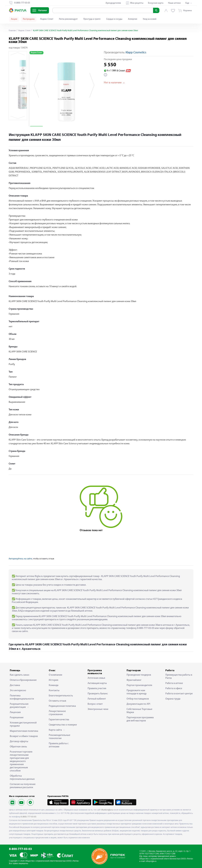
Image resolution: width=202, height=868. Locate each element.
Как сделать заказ (19, 675)
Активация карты (97, 683)
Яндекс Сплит (47, 19)
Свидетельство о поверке (63, 725)
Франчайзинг (134, 680)
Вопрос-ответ (95, 704)
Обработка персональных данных (22, 778)
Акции (14, 19)
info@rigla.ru (151, 861)
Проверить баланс (98, 694)
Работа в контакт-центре (179, 694)
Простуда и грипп (92, 19)
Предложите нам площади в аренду (137, 692)
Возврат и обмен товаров (24, 736)
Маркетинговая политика (24, 731)
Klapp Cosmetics (136, 53)
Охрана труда (173, 699)
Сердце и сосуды (114, 19)
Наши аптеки (174, 3)
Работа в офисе (174, 688)
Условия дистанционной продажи (23, 724)
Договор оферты (19, 742)
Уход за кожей (150, 19)
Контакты (54, 691)
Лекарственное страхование (57, 713)
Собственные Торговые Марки (139, 711)
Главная (12, 31)
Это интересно (18, 691)
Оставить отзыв (57, 701)
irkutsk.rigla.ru (107, 810)
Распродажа (29, 19)
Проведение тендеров (139, 675)
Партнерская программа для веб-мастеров (140, 719)
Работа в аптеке (174, 683)
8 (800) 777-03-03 (28, 817)
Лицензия (15, 712)
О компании (55, 675)
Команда (54, 685)
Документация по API (138, 704)
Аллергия (133, 19)
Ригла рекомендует (68, 19)
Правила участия (97, 688)
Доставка (15, 685)
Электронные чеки (98, 709)
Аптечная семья (96, 678)
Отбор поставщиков (138, 699)
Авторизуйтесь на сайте (20, 559)
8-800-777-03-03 (20, 849)
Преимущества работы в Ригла (179, 677)
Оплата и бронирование (23, 680)
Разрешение (17, 718)
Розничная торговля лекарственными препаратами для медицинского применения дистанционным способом (21, 761)
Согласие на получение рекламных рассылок (23, 786)
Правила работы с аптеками (59, 745)
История (53, 680)
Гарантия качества (59, 720)
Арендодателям (113, 3)
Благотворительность (61, 696)
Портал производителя (139, 685)
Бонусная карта (156, 3)
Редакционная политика (62, 706)
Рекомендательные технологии (59, 737)
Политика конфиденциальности (22, 697)
